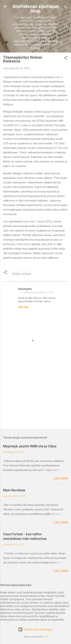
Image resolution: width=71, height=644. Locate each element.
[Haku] (66, 8)
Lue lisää (61, 479)
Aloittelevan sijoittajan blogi (35, 9)
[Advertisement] (35, 396)
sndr (46, 637)
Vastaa (23, 307)
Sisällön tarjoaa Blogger (35, 629)
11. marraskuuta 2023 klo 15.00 (36, 292)
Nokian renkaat (22, 274)
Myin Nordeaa (14, 490)
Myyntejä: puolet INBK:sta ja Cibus (30, 446)
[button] (66, 58)
